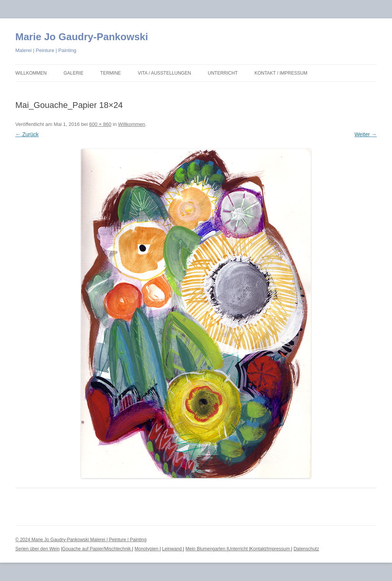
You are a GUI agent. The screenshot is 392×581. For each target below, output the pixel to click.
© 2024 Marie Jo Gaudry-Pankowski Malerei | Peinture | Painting (81, 540)
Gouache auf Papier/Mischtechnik (97, 549)
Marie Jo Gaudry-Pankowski (82, 37)
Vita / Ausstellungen (164, 73)
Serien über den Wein (38, 549)
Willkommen (31, 73)
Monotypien (147, 549)
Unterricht (223, 73)
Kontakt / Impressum (281, 73)
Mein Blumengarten (206, 549)
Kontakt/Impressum (271, 549)
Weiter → (366, 134)
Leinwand (172, 549)
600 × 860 (100, 124)
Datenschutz (306, 549)
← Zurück (27, 134)
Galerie (73, 73)
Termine (111, 73)
